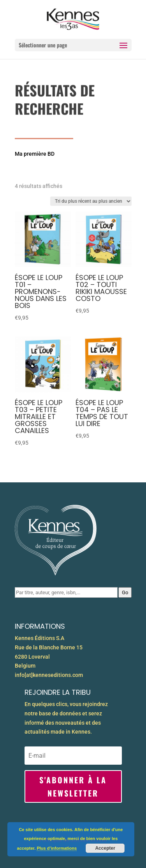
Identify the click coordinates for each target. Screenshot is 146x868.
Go (125, 592)
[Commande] (91, 201)
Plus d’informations (57, 848)
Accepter (105, 848)
